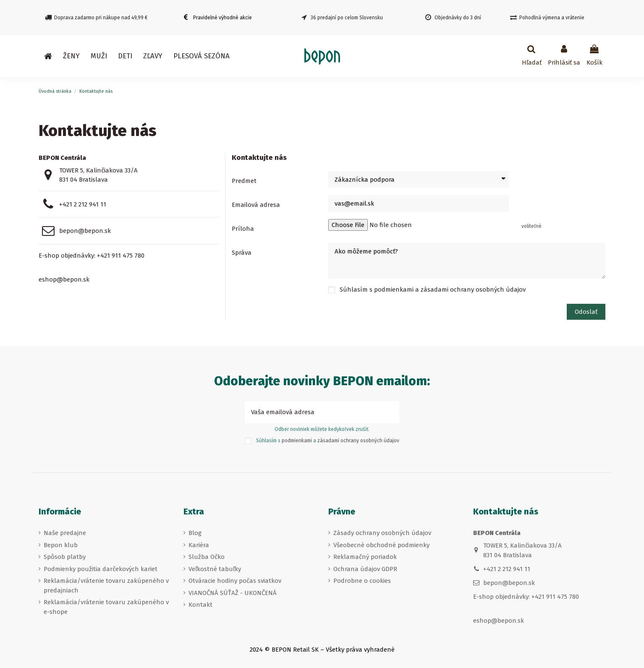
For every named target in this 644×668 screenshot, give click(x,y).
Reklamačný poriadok (365, 557)
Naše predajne (65, 533)
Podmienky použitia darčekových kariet (101, 569)
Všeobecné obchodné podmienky (381, 545)
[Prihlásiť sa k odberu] (390, 412)
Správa (242, 253)
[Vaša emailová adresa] (313, 412)
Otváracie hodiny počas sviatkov (235, 581)
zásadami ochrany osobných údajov (473, 290)
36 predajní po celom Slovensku (347, 18)
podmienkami (394, 290)
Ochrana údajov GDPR (365, 569)
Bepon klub (61, 545)
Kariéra (199, 545)
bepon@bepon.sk (85, 231)
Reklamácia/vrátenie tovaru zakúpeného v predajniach (106, 586)
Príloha (243, 229)
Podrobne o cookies (362, 581)
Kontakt (200, 605)
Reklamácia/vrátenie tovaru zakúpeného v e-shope (106, 607)
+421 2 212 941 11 (83, 204)
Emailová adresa (256, 205)
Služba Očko (207, 557)
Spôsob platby (65, 557)
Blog (195, 533)
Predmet (244, 181)
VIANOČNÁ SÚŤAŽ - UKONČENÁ (233, 593)
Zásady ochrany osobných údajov (382, 533)
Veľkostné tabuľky (215, 569)
